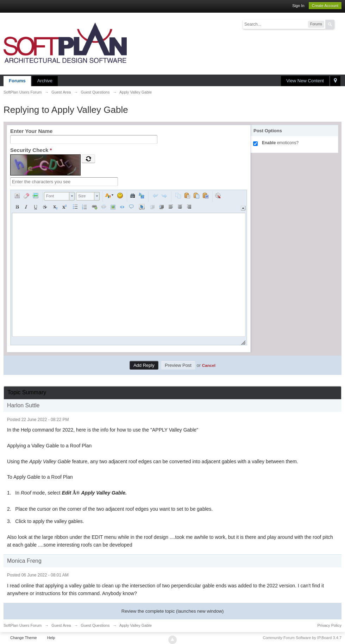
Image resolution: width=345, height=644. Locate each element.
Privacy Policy (330, 625)
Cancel (209, 365)
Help (51, 638)
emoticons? (280, 143)
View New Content (305, 81)
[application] (129, 267)
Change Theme (24, 638)
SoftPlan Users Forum (23, 625)
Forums (17, 81)
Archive (45, 81)
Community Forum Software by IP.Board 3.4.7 (302, 638)
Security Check (31, 150)
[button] (17, 196)
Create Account (325, 6)
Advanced (339, 24)
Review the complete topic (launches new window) (172, 611)
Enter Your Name (31, 131)
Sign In (298, 6)
